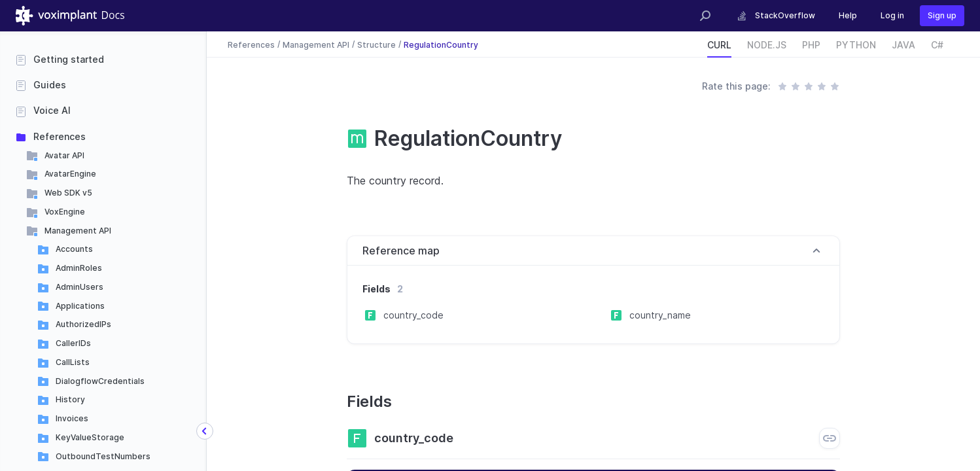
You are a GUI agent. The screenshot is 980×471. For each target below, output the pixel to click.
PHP (811, 45)
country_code (413, 315)
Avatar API (64, 155)
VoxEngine (65, 212)
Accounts (74, 249)
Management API (78, 231)
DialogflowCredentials (100, 381)
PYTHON (856, 45)
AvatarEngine (70, 174)
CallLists (73, 362)
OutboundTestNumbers (103, 456)
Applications (80, 306)
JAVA (903, 45)
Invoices (72, 418)
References (60, 136)
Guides (50, 85)
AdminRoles (79, 268)
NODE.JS (767, 45)
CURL (719, 45)
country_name (660, 315)
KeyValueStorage (90, 437)
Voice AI (52, 110)
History (70, 399)
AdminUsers (79, 287)
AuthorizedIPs (83, 324)
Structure (376, 44)
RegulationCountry (441, 44)
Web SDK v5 (68, 193)
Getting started (69, 59)
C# (937, 45)
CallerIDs (73, 343)
